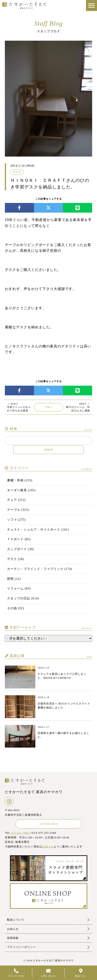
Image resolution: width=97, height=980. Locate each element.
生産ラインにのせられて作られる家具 (19, 407)
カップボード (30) (21, 549)
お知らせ (48, 847)
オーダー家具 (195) (21, 490)
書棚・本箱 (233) (20, 480)
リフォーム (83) (19, 589)
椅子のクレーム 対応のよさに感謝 (79, 407)
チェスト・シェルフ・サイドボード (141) (38, 530)
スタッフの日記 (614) (23, 598)
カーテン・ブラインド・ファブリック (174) (40, 569)
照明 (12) (14, 579)
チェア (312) (16, 500)
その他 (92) (16, 608)
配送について (16, 920)
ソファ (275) (16, 520)
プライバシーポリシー (21, 947)
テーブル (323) (18, 510)
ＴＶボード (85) (19, 539)
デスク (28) (16, 559)
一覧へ (48, 407)
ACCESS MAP (48, 824)
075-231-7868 (20, 833)
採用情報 (13, 938)
